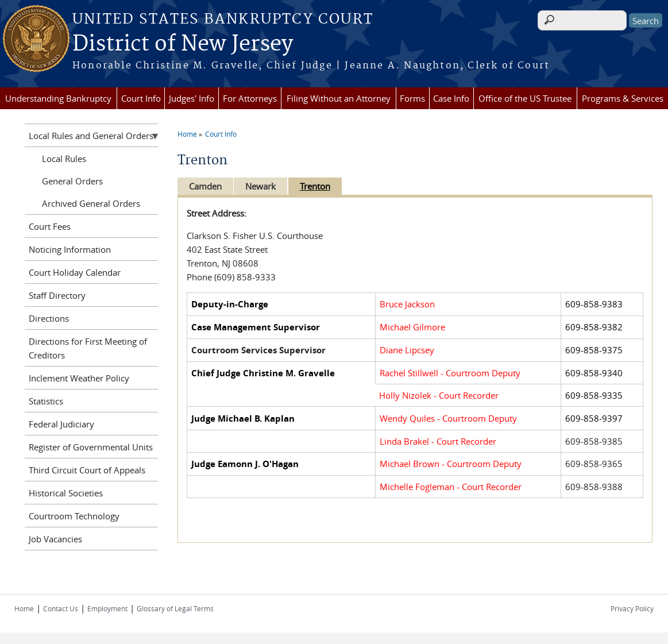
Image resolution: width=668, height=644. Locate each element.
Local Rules (64, 159)
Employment (107, 608)
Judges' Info (192, 98)
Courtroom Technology (74, 516)
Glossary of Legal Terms (175, 608)
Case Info (451, 98)
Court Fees (50, 226)
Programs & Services (623, 98)
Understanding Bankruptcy (58, 98)
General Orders (72, 181)
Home (187, 134)
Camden (205, 186)
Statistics (46, 401)
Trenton (319, 186)
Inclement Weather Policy (79, 378)
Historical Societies (66, 493)
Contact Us (61, 608)
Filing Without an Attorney (339, 98)
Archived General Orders (91, 203)
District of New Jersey (183, 44)
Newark (263, 186)
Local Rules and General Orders (91, 136)
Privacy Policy (632, 608)
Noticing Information (70, 249)
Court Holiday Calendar (75, 272)
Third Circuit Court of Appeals (87, 470)
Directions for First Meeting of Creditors (88, 348)
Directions (49, 318)
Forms (412, 98)
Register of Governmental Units (91, 447)
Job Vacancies (55, 539)
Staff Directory (57, 295)
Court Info (141, 98)
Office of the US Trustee (525, 98)
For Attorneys (250, 98)
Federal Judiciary (61, 424)
